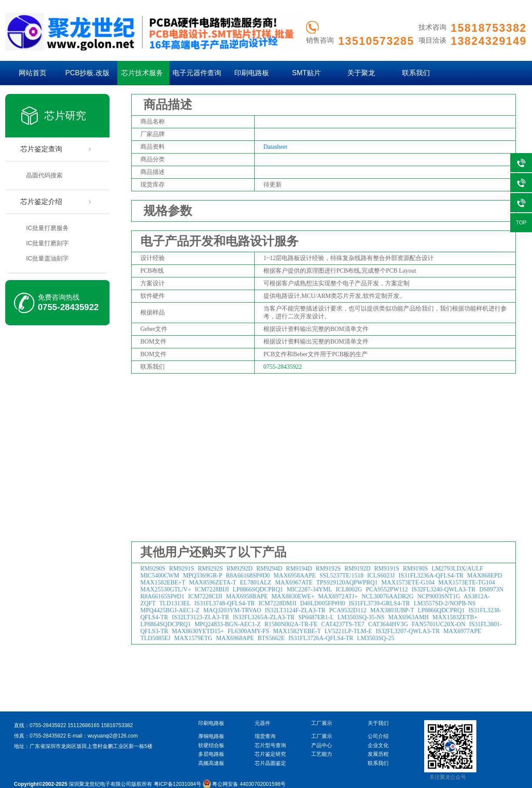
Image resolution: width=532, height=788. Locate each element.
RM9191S (387, 569)
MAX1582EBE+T (163, 583)
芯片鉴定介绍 (41, 202)
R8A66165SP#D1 (162, 596)
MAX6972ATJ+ (338, 596)
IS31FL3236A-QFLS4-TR (431, 576)
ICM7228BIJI (212, 589)
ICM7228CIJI (205, 596)
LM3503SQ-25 (376, 638)
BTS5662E (271, 638)
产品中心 (322, 745)
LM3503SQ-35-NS (361, 617)
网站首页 (33, 73)
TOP (521, 223)
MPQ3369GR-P (203, 576)
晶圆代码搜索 (44, 175)
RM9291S (182, 569)
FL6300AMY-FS (249, 631)
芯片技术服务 (142, 73)
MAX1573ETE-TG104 (467, 583)
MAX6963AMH (408, 617)
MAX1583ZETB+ (455, 617)
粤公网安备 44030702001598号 (244, 784)
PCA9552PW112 (387, 589)
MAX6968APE (235, 638)
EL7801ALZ (256, 583)
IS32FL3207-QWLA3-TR (407, 631)
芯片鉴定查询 (41, 149)
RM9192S (328, 569)
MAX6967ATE (294, 583)
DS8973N (491, 589)
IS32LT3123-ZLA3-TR (200, 617)
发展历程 (378, 754)
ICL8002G (349, 589)
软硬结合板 (211, 745)
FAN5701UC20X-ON (438, 624)
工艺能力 (322, 754)
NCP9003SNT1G (439, 596)
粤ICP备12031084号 (178, 784)
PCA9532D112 (348, 610)
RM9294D (269, 569)
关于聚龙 (361, 73)
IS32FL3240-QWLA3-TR (444, 589)
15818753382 (117, 725)
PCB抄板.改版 (87, 73)
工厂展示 (322, 736)
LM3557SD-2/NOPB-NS (445, 603)
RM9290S (153, 569)
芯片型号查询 (270, 745)
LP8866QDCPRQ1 (441, 610)
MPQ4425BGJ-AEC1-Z (170, 610)
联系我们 (416, 73)
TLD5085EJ (155, 638)
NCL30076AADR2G (388, 596)
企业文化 (378, 745)
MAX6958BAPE (247, 596)
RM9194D (299, 569)
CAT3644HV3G (388, 624)
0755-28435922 (68, 307)
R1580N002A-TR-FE (291, 624)
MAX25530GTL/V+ (166, 589)
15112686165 (83, 725)
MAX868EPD (485, 576)
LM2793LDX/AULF (457, 569)
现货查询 (265, 736)
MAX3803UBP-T (392, 610)
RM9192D (358, 569)
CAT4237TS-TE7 (343, 624)
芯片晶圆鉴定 (270, 763)
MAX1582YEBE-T (297, 631)
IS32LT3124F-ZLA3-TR (295, 610)
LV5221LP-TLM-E (348, 631)
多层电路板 (211, 754)
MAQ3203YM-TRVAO (232, 610)
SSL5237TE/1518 (341, 576)
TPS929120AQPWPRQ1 (347, 583)
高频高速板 (211, 763)
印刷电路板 (252, 73)
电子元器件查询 (197, 73)
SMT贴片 (306, 73)
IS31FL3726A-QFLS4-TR (321, 638)
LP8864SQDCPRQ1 (166, 624)
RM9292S (210, 569)
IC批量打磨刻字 (47, 243)
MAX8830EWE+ (293, 596)
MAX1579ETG (193, 638)
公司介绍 (378, 736)
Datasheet (275, 147)
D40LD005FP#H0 (322, 603)
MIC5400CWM (160, 576)
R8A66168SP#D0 (248, 576)
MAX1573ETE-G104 (408, 583)
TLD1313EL (175, 603)
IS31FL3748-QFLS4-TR (224, 603)
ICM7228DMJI (278, 603)
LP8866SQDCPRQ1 (258, 589)
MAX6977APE (462, 631)
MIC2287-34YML (309, 589)
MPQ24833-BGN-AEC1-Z (227, 624)
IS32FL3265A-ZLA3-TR (264, 617)
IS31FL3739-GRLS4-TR (379, 603)
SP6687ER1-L (316, 617)
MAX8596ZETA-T (213, 583)
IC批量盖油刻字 (47, 258)
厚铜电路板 (211, 736)
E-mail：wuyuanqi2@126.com (103, 736)
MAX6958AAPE (294, 576)
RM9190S (416, 569)
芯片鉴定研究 (270, 754)
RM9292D (239, 569)
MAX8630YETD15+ (198, 631)
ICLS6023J (381, 576)
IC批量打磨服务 (47, 228)
